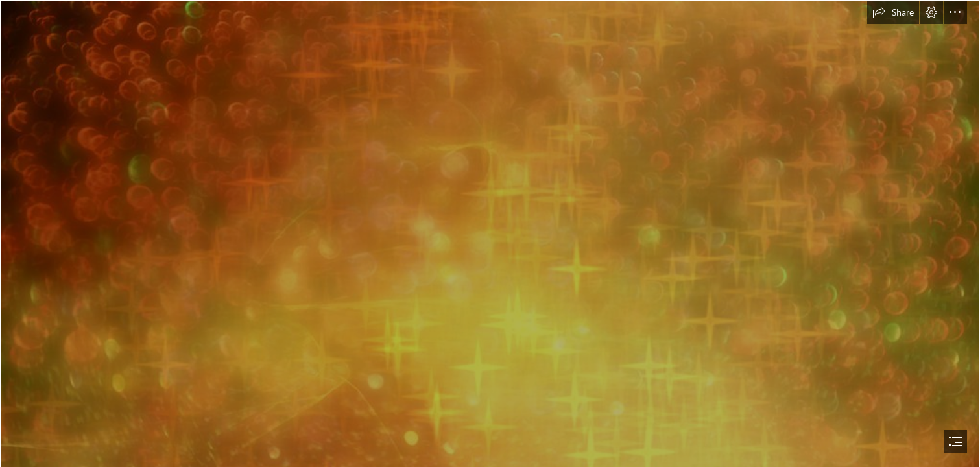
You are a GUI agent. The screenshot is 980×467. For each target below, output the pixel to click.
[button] (893, 12)
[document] (490, 233)
